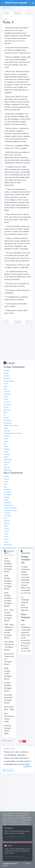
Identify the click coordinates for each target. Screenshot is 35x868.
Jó (4, 415)
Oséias (6, 441)
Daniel (6, 439)
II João (6, 537)
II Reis (6, 399)
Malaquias (7, 470)
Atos (5, 487)
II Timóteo (7, 516)
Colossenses (8, 505)
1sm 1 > (29, 13)
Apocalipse (8, 544)
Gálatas (6, 497)
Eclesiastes (8, 423)
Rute (9, 8)
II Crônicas (7, 405)
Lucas (6, 482)
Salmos (6, 418)
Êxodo (6, 373)
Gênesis (6, 371)
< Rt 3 (6, 13)
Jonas (6, 452)
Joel (5, 444)
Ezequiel (7, 436)
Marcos (6, 479)
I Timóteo (7, 513)
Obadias (7, 449)
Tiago (6, 526)
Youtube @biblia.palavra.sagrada (14, 857)
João (5, 484)
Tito (5, 518)
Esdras (6, 407)
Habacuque (8, 460)
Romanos (7, 489)
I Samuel (7, 391)
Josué (6, 384)
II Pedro (7, 531)
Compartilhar (8, 770)
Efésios (6, 500)
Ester (6, 412)
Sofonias (7, 462)
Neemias (7, 410)
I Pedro (6, 529)
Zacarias (7, 467)
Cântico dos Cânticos (11, 426)
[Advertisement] (17, 342)
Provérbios (8, 420)
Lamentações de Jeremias (13, 433)
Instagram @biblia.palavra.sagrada (15, 837)
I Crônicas (7, 402)
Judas (6, 542)
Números (7, 378)
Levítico (6, 376)
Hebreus (7, 524)
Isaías (6, 428)
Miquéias (7, 454)
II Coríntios (8, 495)
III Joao (6, 539)
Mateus (6, 476)
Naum (6, 457)
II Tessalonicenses (10, 510)
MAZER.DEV (21, 864)
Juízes (6, 386)
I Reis (6, 397)
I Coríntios (7, 492)
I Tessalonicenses (10, 508)
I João (6, 534)
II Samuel (7, 394)
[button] (3, 3)
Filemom (7, 521)
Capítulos (17, 13)
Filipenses (7, 502)
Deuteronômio (9, 381)
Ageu (6, 465)
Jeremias (7, 431)
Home (4, 8)
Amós (6, 446)
